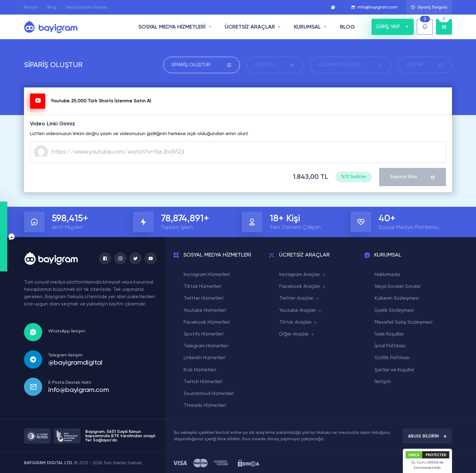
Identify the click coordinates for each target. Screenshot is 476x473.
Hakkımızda (387, 275)
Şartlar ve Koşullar (394, 370)
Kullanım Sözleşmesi (397, 298)
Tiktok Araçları (299, 323)
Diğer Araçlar (297, 334)
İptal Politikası (390, 346)
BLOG (347, 27)
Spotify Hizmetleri (204, 334)
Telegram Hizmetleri (206, 346)
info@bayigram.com (374, 7)
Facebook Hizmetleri (207, 322)
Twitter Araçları (300, 299)
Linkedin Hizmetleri (205, 358)
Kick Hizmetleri (200, 370)
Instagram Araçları (303, 275)
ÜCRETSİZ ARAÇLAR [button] (250, 27)
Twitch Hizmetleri (203, 382)
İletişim (31, 7)
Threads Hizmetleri (205, 406)
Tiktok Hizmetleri (203, 287)
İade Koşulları (389, 334)
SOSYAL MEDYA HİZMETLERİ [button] (172, 27)
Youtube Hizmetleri (205, 311)
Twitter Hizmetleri (204, 298)
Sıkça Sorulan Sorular (86, 7)
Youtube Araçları (301, 311)
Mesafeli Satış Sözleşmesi (404, 322)
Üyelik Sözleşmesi (394, 311)
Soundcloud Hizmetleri (209, 394)
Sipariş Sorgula (429, 7)
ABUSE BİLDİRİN (427, 436)
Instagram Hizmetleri (207, 275)
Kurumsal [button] (307, 27)
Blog (52, 7)
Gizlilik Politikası (392, 358)
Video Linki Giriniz (53, 124)
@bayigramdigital (75, 363)
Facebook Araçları (303, 287)
